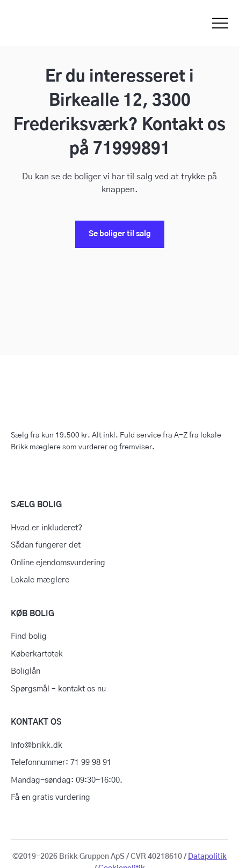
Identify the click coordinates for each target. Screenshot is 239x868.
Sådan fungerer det (46, 545)
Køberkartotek (37, 654)
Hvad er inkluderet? (46, 528)
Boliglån (26, 671)
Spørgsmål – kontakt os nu (58, 689)
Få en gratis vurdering (50, 797)
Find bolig (29, 636)
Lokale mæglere (40, 580)
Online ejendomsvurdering (58, 563)
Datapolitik (207, 857)
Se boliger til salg (120, 234)
